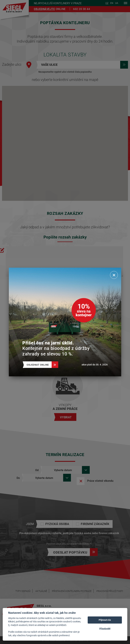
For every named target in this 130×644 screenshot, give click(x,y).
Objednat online (39, 365)
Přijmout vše (105, 620)
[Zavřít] (114, 275)
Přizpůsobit (105, 628)
